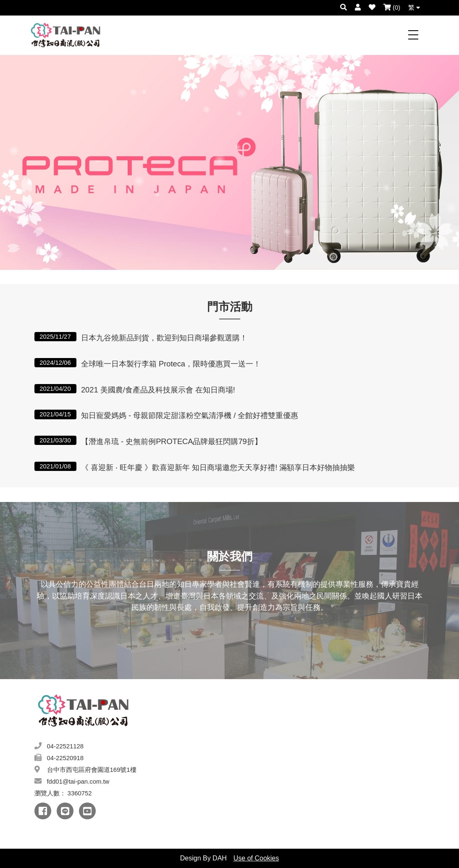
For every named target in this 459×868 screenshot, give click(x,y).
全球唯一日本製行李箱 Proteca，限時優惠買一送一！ (171, 364)
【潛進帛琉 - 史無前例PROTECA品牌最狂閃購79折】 (172, 441)
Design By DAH (203, 858)
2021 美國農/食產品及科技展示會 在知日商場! (158, 390)
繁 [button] (414, 8)
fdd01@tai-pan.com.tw (78, 782)
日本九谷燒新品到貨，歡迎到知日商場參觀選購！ (164, 338)
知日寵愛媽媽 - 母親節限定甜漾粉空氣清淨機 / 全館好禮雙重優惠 (190, 415)
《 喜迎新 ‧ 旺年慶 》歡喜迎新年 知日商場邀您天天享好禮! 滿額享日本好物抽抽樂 (218, 467)
